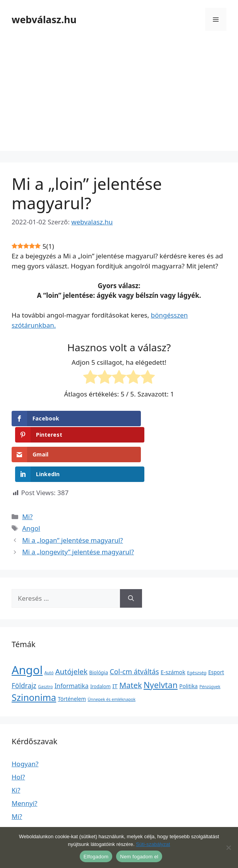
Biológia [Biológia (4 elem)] (99, 636)
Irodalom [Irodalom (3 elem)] (100, 650)
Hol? (18, 741)
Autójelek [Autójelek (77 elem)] (71, 635)
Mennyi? (24, 767)
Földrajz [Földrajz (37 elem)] (24, 649)
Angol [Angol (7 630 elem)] (27, 634)
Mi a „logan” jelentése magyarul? (73, 504)
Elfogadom (96, 857)
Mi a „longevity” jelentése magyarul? (78, 516)
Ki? (16, 754)
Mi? (27, 480)
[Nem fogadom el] (228, 847)
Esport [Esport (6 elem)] (216, 636)
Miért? (21, 793)
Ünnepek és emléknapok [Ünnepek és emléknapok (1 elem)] (112, 663)
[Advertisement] (119, 97)
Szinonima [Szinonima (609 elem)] (34, 661)
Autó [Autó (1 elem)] (49, 636)
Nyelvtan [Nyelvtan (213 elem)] (161, 648)
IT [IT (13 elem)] (115, 649)
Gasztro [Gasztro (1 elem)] (45, 650)
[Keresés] (131, 562)
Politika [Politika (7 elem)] (188, 650)
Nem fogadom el (139, 857)
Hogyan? (25, 727)
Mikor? (22, 806)
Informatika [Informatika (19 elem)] (72, 649)
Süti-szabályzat (153, 844)
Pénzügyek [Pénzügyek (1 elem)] (210, 650)
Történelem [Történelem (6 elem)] (72, 663)
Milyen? (23, 819)
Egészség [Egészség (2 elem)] (197, 636)
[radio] (90, 378)
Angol (31, 492)
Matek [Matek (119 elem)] (130, 649)
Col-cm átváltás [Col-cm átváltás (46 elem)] (134, 635)
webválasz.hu (44, 19)
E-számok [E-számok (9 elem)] (173, 636)
